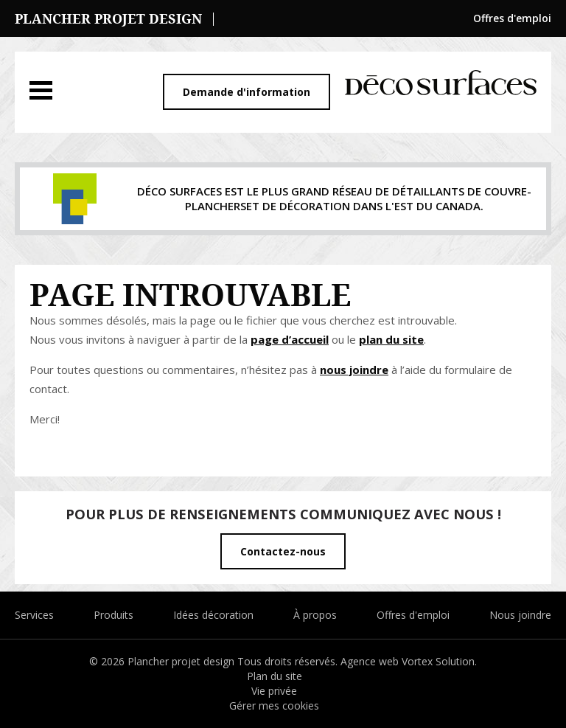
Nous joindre (520, 615)
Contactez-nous (283, 551)
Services (34, 615)
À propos (315, 615)
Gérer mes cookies (274, 706)
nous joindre (354, 370)
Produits (113, 615)
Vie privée (274, 691)
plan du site (391, 339)
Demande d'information (247, 92)
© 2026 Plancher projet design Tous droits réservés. (215, 661)
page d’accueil (290, 339)
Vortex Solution (438, 661)
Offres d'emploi (512, 18)
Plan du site (275, 676)
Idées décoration (213, 615)
